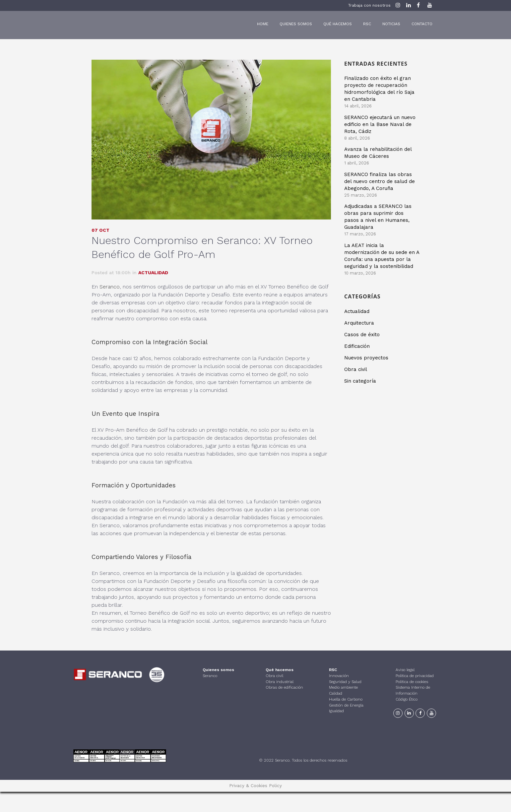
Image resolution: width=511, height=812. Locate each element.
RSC (333, 670)
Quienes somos (218, 670)
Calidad (336, 693)
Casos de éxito (362, 334)
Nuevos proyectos (366, 357)
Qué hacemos (280, 670)
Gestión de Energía (346, 705)
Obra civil (356, 369)
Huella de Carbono (346, 699)
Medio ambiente (343, 687)
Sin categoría (360, 381)
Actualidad (153, 272)
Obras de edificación (284, 687)
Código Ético (407, 699)
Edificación (357, 346)
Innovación (339, 676)
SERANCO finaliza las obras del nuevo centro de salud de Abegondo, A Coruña (380, 181)
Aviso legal (405, 670)
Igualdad (336, 711)
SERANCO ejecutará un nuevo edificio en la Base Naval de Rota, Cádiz (380, 124)
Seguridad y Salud (345, 681)
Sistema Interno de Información (413, 690)
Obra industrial (280, 681)
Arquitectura (359, 323)
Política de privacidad (415, 676)
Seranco (110, 286)
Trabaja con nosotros (369, 5)
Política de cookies (412, 681)
